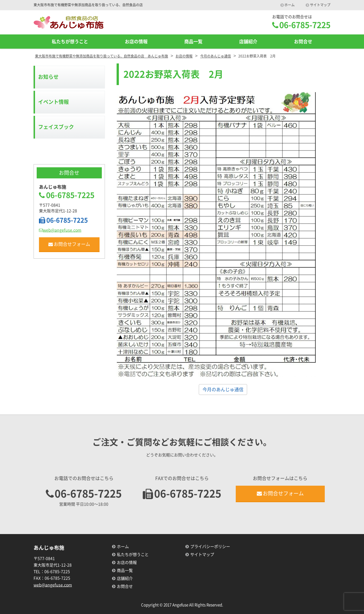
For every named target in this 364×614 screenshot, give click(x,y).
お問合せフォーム (69, 244)
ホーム (289, 5)
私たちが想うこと (70, 42)
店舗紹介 (248, 42)
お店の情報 (136, 42)
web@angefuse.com (60, 230)
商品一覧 (193, 42)
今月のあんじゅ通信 (223, 390)
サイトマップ (320, 5)
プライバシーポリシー (210, 547)
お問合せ (303, 42)
